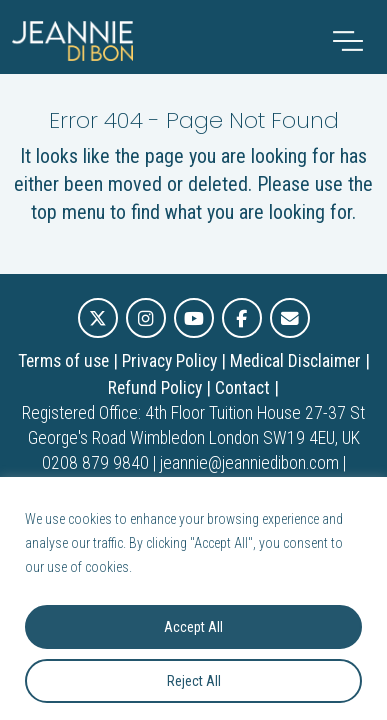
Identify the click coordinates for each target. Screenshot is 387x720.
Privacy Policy (169, 361)
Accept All (193, 627)
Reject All (194, 681)
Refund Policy (155, 388)
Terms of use (63, 361)
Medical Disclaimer (295, 361)
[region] (193, 598)
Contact (242, 388)
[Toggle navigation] (348, 41)
